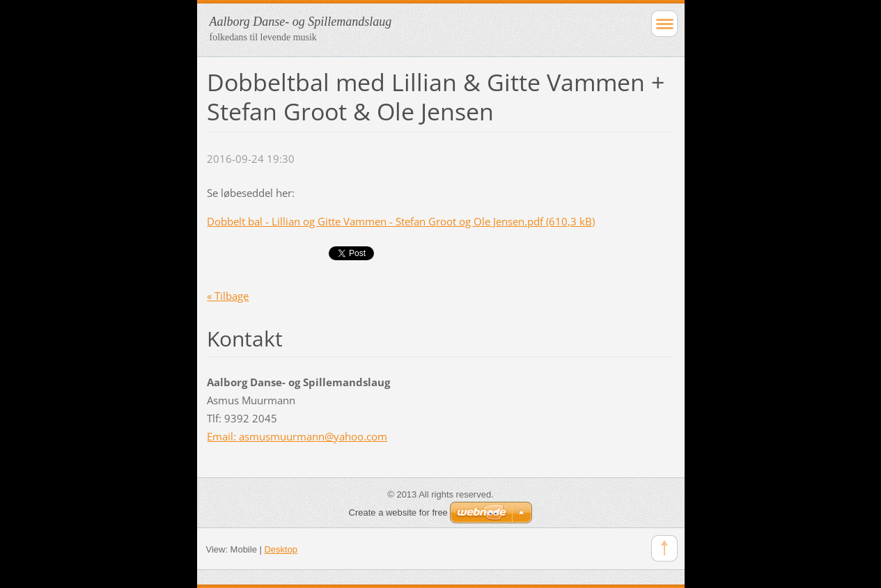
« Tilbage (228, 296)
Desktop (281, 549)
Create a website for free (398, 512)
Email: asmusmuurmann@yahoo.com (297, 436)
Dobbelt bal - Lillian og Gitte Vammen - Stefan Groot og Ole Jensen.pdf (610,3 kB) (401, 221)
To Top (664, 548)
